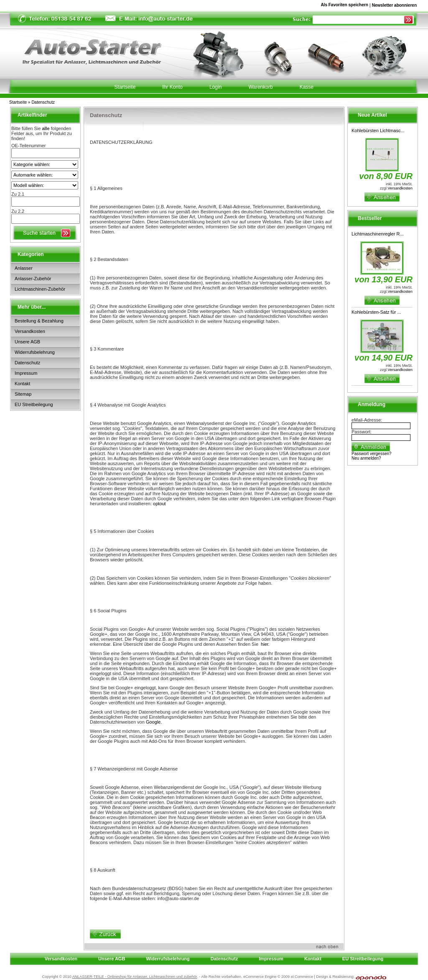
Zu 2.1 (18, 194)
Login (215, 87)
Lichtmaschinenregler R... (378, 234)
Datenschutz (43, 102)
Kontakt (22, 384)
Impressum (26, 373)
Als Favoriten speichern (344, 6)
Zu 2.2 (18, 211)
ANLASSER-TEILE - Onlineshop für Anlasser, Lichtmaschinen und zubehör (135, 977)
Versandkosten (30, 331)
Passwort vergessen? (372, 454)
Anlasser (24, 268)
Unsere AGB (27, 342)
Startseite (18, 102)
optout (159, 504)
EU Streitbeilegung (34, 404)
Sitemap (23, 394)
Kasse (307, 87)
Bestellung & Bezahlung (39, 321)
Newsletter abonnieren (394, 5)
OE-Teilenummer (29, 146)
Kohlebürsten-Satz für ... (376, 312)
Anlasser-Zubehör (33, 279)
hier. (265, 644)
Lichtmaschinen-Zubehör (40, 289)
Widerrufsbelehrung (35, 352)
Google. (154, 722)
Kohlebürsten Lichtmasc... (378, 130)
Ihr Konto (172, 87)
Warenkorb (260, 87)
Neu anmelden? (366, 458)
